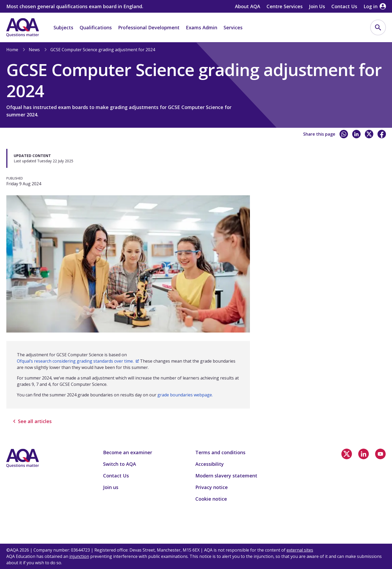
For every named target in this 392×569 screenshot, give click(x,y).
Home (12, 50)
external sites (300, 550)
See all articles (32, 421)
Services (233, 27)
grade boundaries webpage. (185, 395)
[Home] (23, 27)
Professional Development (149, 27)
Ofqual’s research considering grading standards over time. (78, 361)
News (34, 50)
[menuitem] (378, 27)
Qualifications (96, 27)
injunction (79, 556)
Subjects (63, 27)
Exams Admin (202, 27)
